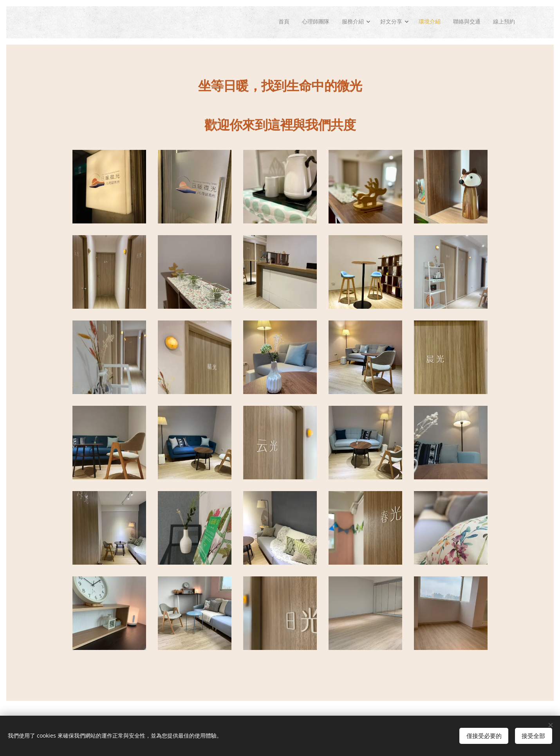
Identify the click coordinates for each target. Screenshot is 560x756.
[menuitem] (269, 22)
